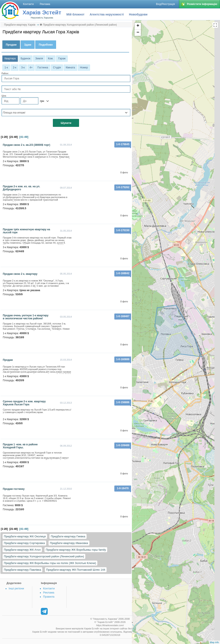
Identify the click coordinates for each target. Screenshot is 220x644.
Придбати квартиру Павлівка (22, 570)
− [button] (138, 33)
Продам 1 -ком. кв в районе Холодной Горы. (20, 446)
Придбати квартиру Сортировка (24, 543)
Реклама (49, 593)
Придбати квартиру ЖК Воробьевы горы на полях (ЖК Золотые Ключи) (50, 563)
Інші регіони (16, 588)
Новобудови (138, 14)
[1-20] (4, 137)
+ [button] (138, 26)
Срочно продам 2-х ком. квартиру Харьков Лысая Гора (24, 403)
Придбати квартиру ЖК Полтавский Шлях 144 (76, 570)
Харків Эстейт (42, 12)
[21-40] (14, 137)
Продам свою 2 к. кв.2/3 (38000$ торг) (27, 145)
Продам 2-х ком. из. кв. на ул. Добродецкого (21, 188)
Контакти (49, 588)
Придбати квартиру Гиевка (68, 536)
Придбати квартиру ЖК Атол (22, 550)
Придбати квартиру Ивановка (69, 543)
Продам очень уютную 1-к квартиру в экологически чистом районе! (26, 317)
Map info (214, 642)
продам (8, 360)
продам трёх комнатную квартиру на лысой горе (26, 231)
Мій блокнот (75, 14)
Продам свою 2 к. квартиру (20, 274)
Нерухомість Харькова (42, 18)
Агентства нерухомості (107, 14)
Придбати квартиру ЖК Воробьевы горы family (76, 550)
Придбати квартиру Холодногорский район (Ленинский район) (44, 556)
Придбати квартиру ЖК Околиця (25, 536)
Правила (49, 597)
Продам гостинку (14, 489)
